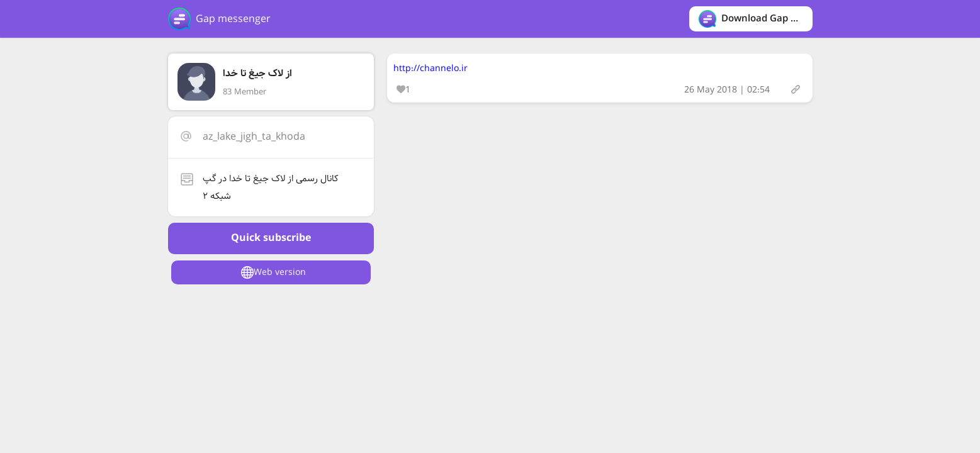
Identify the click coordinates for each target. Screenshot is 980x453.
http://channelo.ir (431, 69)
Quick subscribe (271, 238)
